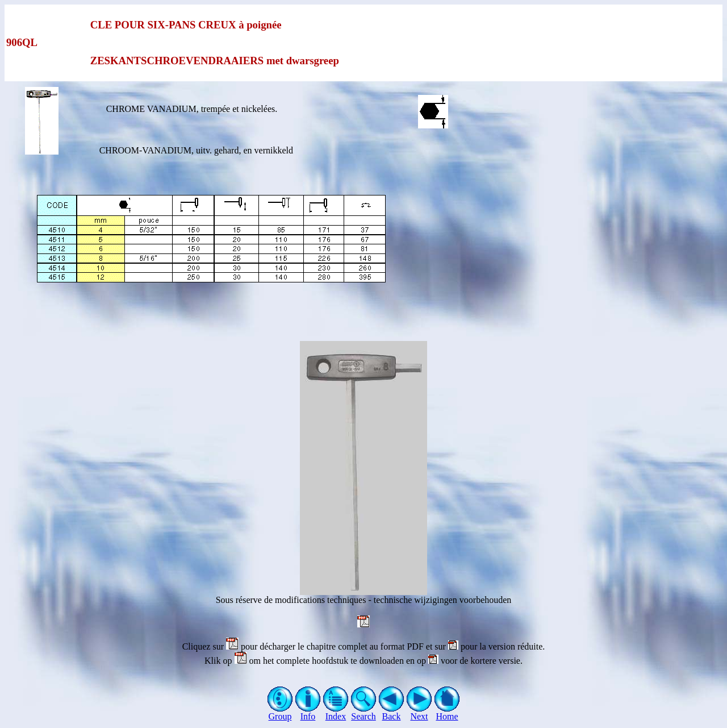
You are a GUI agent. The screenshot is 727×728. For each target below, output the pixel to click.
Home (447, 712)
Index (336, 712)
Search (364, 712)
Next (419, 712)
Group (280, 712)
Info (308, 712)
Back (392, 712)
